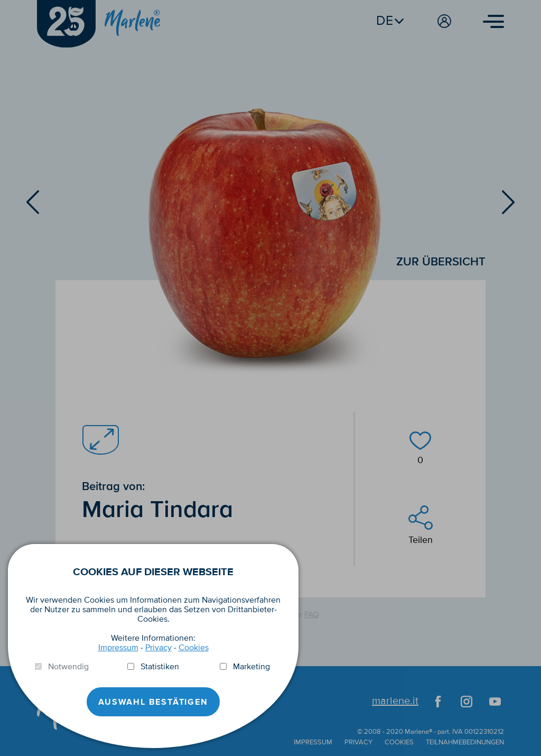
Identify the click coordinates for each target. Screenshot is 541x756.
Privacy (158, 648)
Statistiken (160, 667)
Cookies (194, 648)
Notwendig (68, 667)
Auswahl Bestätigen (153, 702)
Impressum (118, 648)
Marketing (251, 667)
